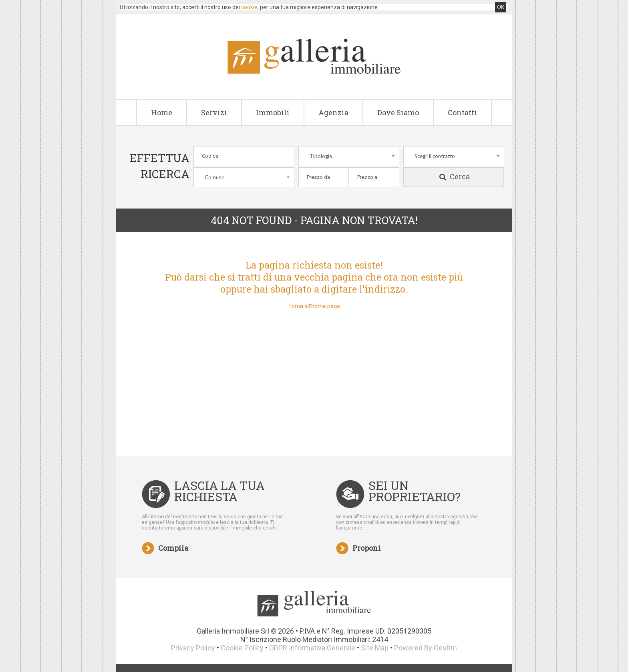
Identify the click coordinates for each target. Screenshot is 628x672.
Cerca (454, 177)
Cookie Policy (242, 648)
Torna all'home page (314, 306)
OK (501, 7)
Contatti (462, 112)
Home (162, 112)
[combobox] (349, 156)
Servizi (214, 112)
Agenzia (333, 112)
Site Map (375, 648)
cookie (249, 7)
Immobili (273, 112)
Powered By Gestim (426, 648)
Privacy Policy (193, 648)
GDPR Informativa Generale (312, 648)
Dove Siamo (398, 112)
